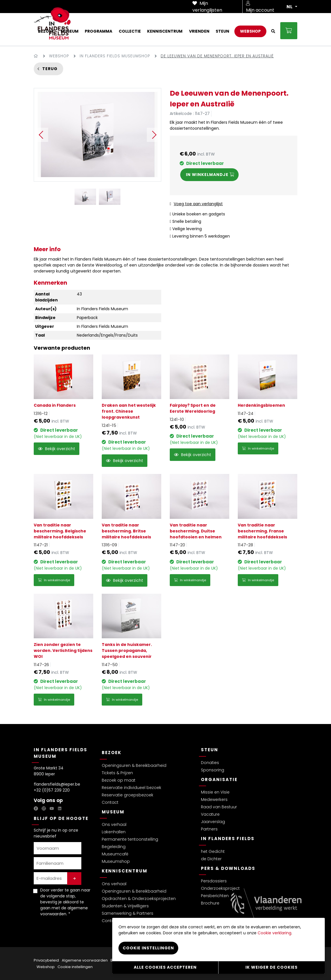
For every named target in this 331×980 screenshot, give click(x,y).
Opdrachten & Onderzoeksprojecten (139, 899)
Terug (50, 69)
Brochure (210, 903)
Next (154, 135)
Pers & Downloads (228, 868)
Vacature (210, 814)
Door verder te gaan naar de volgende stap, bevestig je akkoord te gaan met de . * (65, 902)
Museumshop (116, 861)
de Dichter (211, 859)
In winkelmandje (258, 448)
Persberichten (215, 896)
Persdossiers (214, 881)
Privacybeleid (46, 960)
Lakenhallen (114, 832)
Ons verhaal (114, 824)
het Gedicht (213, 851)
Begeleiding (114, 847)
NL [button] (290, 7)
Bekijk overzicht (57, 449)
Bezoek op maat (119, 780)
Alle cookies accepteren (165, 967)
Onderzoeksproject (220, 888)
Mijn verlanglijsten (207, 7)
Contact (110, 802)
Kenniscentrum (125, 871)
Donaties (210, 763)
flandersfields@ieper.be (57, 784)
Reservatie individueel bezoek (131, 788)
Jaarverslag (213, 822)
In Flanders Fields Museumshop (115, 56)
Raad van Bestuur (219, 807)
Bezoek (112, 753)
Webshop (59, 56)
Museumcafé (115, 854)
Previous (41, 135)
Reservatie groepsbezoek (128, 795)
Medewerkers (214, 799)
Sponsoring (213, 770)
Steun (210, 750)
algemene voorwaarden (64, 911)
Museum (113, 812)
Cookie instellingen (75, 967)
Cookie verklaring (274, 933)
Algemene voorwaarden (85, 960)
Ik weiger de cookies (271, 967)
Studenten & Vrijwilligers (125, 906)
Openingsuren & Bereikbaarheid (134, 765)
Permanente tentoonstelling (130, 839)
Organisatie (219, 779)
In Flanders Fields (228, 839)
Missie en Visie (215, 792)
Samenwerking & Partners (128, 913)
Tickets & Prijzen (117, 773)
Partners (209, 829)
